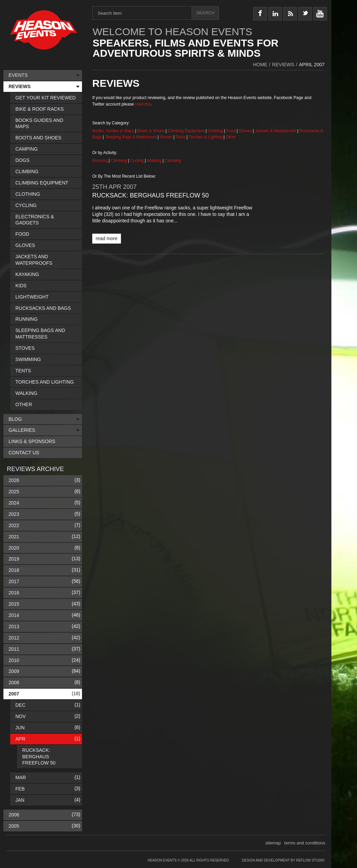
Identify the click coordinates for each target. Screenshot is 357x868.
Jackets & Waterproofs (275, 131)
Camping (173, 161)
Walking (155, 161)
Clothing (216, 131)
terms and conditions (305, 843)
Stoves (167, 137)
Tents (181, 137)
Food (231, 131)
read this (143, 104)
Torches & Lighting (205, 137)
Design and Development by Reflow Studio (283, 860)
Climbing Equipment (186, 131)
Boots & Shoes (151, 131)
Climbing (120, 161)
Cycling (138, 161)
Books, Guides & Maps (113, 131)
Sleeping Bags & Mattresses (131, 137)
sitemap (273, 843)
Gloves (245, 131)
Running (100, 161)
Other (231, 137)
